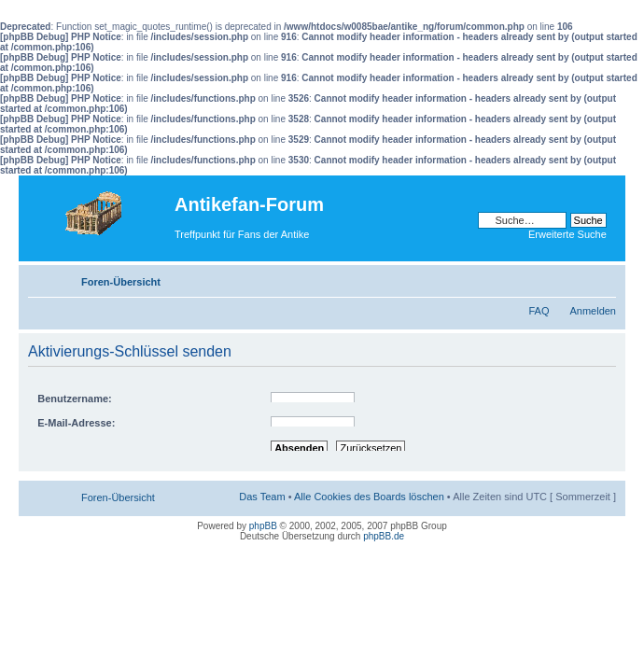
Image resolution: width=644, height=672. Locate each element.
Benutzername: (74, 399)
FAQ (539, 311)
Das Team (262, 497)
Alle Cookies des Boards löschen (369, 497)
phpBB (263, 526)
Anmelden (593, 311)
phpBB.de (384, 536)
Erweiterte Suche (567, 234)
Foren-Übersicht (121, 282)
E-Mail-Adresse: (76, 423)
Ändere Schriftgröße (602, 278)
